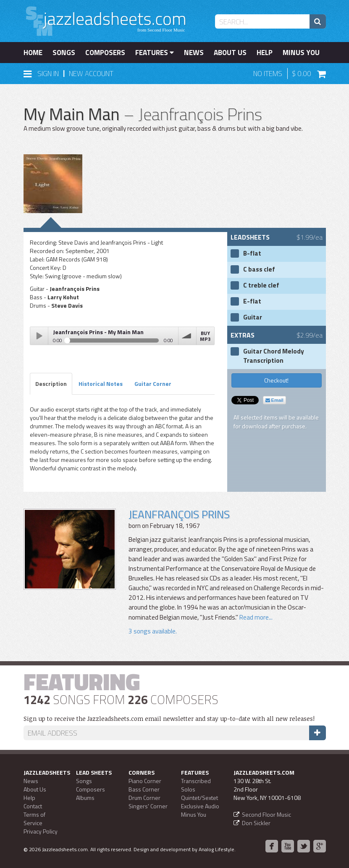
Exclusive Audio (200, 806)
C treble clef (261, 285)
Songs (64, 53)
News (194, 53)
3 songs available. (153, 631)
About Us (230, 53)
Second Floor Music (266, 814)
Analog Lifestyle (216, 849)
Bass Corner (144, 789)
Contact (33, 806)
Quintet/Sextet (199, 798)
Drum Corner (144, 798)
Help (265, 53)
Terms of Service (34, 819)
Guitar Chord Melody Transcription (274, 356)
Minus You (301, 53)
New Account (91, 74)
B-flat (252, 253)
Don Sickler (256, 823)
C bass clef (259, 269)
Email (274, 400)
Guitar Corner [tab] (153, 384)
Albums (85, 798)
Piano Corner (145, 781)
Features (155, 53)
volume (187, 336)
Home (33, 53)
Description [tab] (51, 384)
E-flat (252, 301)
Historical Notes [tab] (101, 384)
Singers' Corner (148, 806)
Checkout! (276, 380)
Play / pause (39, 336)
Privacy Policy (41, 831)
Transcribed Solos (196, 785)
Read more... (255, 617)
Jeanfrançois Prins (179, 514)
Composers (105, 53)
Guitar (253, 317)
